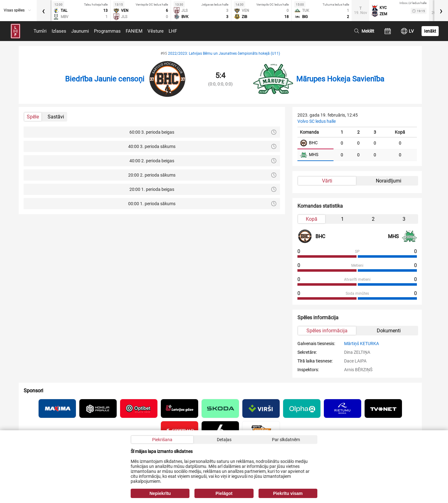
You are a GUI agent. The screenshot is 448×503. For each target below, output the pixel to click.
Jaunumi (80, 31)
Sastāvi (56, 117)
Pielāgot (224, 493)
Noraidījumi (389, 181)
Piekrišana (162, 440)
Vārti (327, 181)
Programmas (107, 31)
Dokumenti (389, 331)
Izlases (59, 31)
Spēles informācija (327, 331)
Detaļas (224, 440)
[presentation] (44, 11)
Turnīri (40, 31)
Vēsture (156, 31)
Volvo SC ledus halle (317, 121)
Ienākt (430, 31)
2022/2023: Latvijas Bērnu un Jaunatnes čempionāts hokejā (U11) (224, 53)
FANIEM (134, 31)
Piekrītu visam (288, 493)
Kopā (312, 219)
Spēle (33, 117)
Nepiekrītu (160, 493)
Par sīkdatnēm (286, 440)
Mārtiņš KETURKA (362, 344)
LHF (173, 31)
